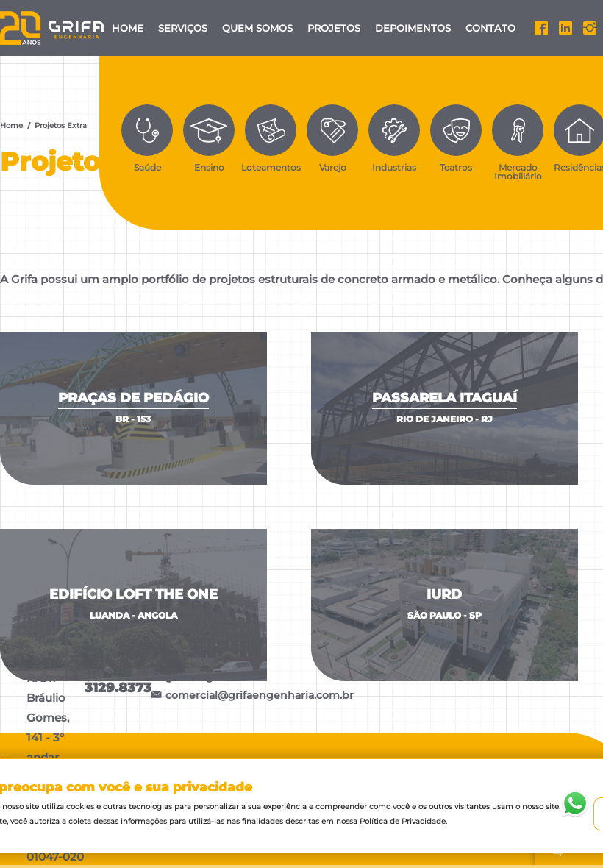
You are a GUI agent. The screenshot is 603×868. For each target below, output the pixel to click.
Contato (490, 28)
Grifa (53, 28)
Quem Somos (257, 28)
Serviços (183, 28)
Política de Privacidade (403, 821)
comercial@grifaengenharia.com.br (253, 696)
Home (128, 28)
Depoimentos (413, 28)
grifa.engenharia (203, 677)
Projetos (334, 28)
